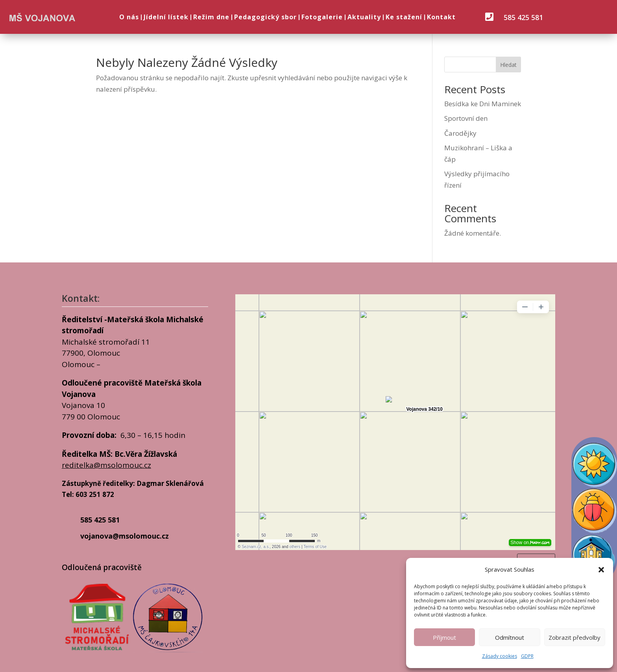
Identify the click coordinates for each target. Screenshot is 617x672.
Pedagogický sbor (265, 17)
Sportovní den (466, 118)
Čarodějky (460, 133)
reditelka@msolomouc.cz (106, 465)
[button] (601, 570)
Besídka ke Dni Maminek (483, 104)
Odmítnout (510, 637)
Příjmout (444, 637)
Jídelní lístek (166, 17)
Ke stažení (404, 17)
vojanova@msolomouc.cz (125, 536)
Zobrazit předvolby (575, 637)
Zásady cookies (500, 656)
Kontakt (441, 17)
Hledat (508, 65)
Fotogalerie (322, 17)
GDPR (527, 656)
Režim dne (211, 17)
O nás (129, 17)
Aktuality (364, 17)
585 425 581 (523, 17)
